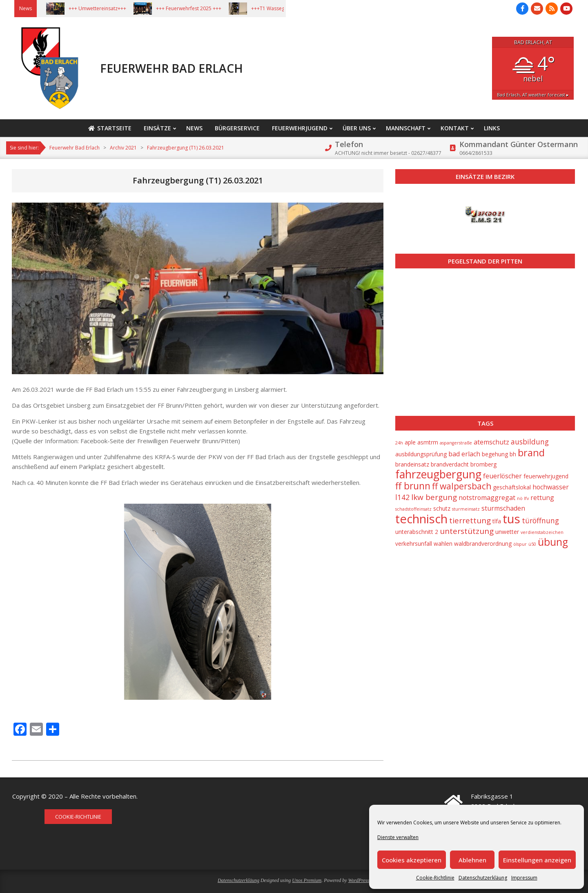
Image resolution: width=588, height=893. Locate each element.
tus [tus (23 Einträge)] (511, 519)
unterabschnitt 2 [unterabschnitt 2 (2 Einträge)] (417, 532)
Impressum (524, 878)
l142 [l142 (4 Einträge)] (402, 497)
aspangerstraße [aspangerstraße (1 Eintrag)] (456, 443)
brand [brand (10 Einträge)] (531, 453)
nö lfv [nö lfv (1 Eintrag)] (523, 498)
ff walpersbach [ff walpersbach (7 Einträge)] (462, 486)
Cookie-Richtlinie (435, 878)
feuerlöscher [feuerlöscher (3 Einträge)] (502, 476)
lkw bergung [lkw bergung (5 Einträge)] (434, 497)
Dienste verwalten (398, 837)
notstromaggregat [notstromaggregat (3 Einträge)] (487, 498)
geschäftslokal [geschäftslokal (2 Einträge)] (512, 487)
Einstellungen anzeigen (537, 860)
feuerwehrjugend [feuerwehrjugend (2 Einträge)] (546, 476)
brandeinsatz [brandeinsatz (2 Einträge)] (412, 464)
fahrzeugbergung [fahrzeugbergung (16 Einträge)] (438, 474)
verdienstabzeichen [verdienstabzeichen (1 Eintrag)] (542, 532)
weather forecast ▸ (533, 95)
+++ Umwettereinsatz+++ (106, 8)
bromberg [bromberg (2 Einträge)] (483, 464)
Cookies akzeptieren (412, 860)
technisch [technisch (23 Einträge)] (421, 519)
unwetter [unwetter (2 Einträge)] (507, 532)
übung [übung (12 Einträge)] (553, 542)
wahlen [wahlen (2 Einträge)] (443, 544)
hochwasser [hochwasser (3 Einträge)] (551, 487)
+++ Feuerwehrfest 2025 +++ (197, 8)
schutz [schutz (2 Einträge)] (442, 508)
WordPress (359, 880)
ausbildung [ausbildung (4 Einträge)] (530, 442)
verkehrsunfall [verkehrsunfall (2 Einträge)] (414, 544)
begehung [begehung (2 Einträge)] (495, 454)
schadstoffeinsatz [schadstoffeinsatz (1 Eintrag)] (413, 509)
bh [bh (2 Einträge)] (513, 454)
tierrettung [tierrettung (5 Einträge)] (470, 520)
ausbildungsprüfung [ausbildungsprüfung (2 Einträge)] (421, 454)
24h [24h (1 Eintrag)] (399, 443)
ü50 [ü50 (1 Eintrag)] (532, 544)
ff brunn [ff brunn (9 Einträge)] (413, 486)
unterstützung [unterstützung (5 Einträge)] (467, 531)
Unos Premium (307, 880)
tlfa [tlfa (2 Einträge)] (497, 521)
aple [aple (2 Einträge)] (410, 442)
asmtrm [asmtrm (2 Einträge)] (428, 442)
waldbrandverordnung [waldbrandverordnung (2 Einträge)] (483, 544)
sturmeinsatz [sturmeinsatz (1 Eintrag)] (466, 509)
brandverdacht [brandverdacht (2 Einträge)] (450, 464)
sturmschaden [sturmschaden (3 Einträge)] (503, 508)
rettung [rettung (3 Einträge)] (542, 498)
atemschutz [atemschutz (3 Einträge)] (491, 442)
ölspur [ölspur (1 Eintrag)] (520, 544)
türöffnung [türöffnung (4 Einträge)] (540, 520)
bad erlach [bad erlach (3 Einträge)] (464, 454)
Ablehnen (472, 860)
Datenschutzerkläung (483, 878)
